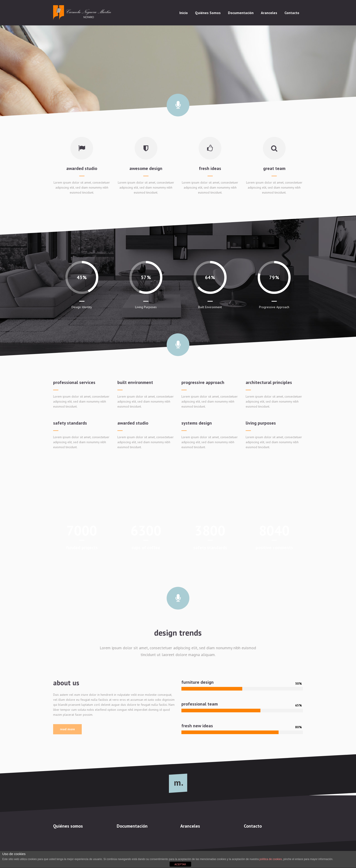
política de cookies (271, 859)
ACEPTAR (180, 864)
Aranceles (190, 826)
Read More (67, 729)
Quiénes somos (68, 826)
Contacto (253, 826)
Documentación (132, 826)
